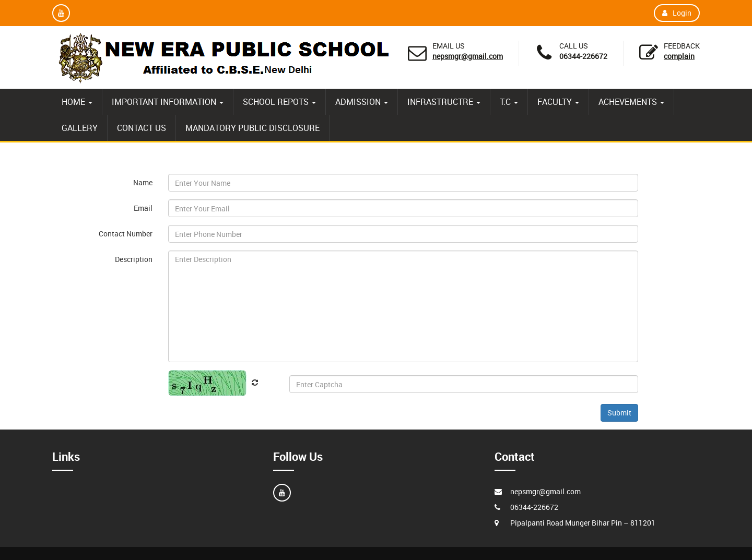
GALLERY (80, 128)
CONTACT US (142, 128)
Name (143, 182)
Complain (679, 56)
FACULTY (558, 102)
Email (143, 208)
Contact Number (126, 234)
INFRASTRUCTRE (444, 102)
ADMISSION (362, 102)
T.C (509, 102)
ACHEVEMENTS (631, 102)
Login (677, 13)
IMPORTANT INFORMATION (168, 102)
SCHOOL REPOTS (279, 102)
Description (134, 259)
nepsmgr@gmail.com (468, 56)
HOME (77, 102)
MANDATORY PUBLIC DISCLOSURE (252, 128)
